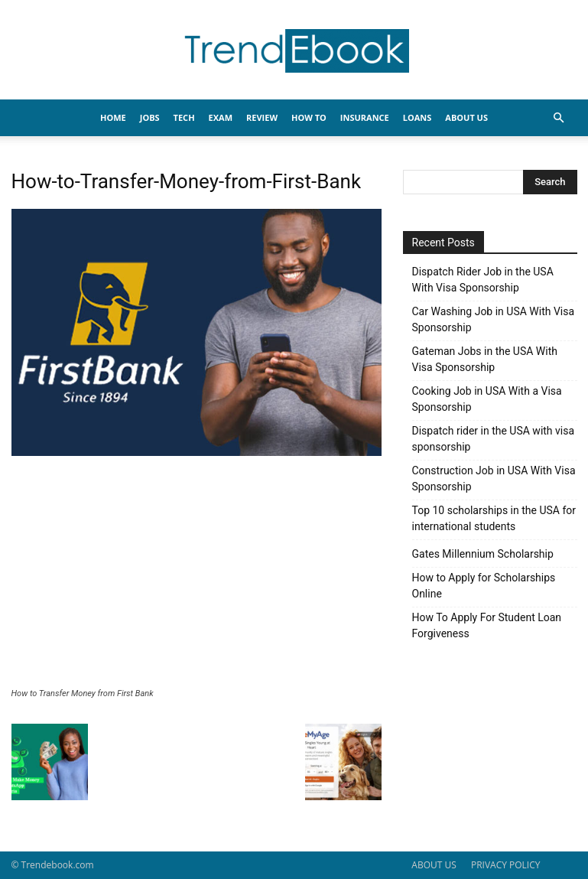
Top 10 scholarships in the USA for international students (494, 518)
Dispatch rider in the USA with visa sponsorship (494, 439)
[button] (559, 118)
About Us (466, 117)
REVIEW (262, 117)
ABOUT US (434, 865)
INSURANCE (365, 117)
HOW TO (309, 117)
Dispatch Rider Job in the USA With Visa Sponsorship (483, 280)
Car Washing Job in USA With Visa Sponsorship (494, 319)
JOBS (150, 117)
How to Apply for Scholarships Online (484, 586)
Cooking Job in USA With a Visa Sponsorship (487, 399)
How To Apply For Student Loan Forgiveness (487, 625)
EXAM (221, 117)
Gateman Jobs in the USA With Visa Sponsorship (485, 359)
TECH (184, 117)
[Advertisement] (197, 574)
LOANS (417, 117)
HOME (113, 117)
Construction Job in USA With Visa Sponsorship (494, 479)
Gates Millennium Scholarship (483, 554)
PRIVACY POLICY (506, 865)
